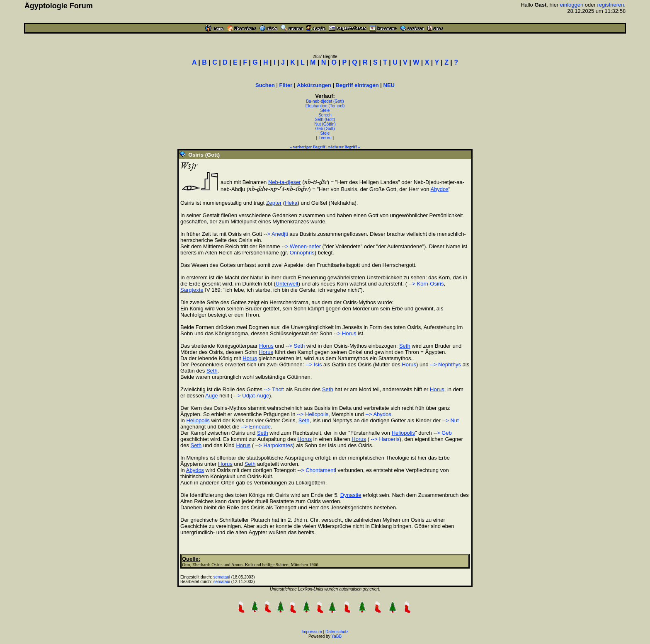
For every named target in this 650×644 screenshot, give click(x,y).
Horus (266, 346)
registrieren (610, 5)
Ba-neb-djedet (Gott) (325, 101)
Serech (325, 115)
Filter (286, 85)
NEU (389, 85)
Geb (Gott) (325, 129)
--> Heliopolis (313, 414)
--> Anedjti (276, 234)
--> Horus (345, 333)
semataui (222, 577)
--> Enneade (256, 427)
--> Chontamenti (317, 470)
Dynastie (351, 495)
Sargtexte (192, 290)
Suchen (265, 85)
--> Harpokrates (273, 445)
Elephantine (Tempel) (325, 106)
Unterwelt (287, 284)
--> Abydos (378, 414)
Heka (291, 203)
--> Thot (274, 389)
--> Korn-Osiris (425, 284)
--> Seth (295, 346)
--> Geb (442, 433)
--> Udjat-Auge (251, 396)
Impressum (312, 632)
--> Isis (314, 364)
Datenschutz (337, 632)
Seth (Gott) (325, 120)
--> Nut (451, 420)
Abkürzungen (314, 85)
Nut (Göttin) (325, 124)
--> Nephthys (445, 364)
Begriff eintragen (357, 85)
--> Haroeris (384, 439)
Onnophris (302, 253)
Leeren (325, 138)
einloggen (572, 5)
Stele (325, 110)
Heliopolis (198, 420)
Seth (405, 346)
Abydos (439, 189)
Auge (211, 396)
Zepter (274, 203)
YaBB (336, 636)
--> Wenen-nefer (301, 246)
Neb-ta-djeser (285, 182)
